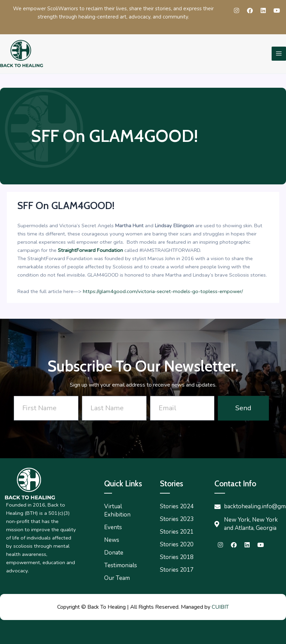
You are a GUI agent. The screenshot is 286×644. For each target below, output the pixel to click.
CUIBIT (220, 607)
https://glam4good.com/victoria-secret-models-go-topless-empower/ (163, 291)
